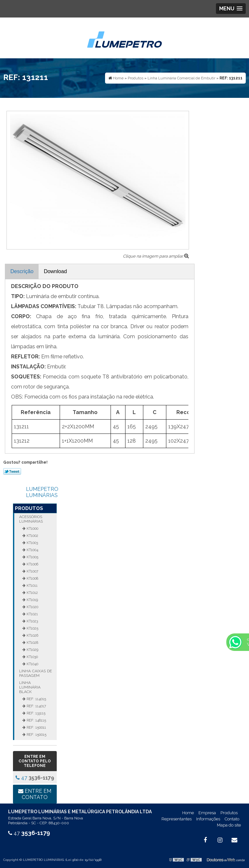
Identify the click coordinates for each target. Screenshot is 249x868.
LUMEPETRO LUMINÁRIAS (42, 492)
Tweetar (12, 471)
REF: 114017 (36, 706)
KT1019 (32, 600)
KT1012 (32, 593)
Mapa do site (229, 825)
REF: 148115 (36, 720)
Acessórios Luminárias (31, 519)
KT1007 (32, 571)
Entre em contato (35, 794)
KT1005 (32, 557)
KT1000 (32, 528)
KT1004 (32, 550)
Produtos (29, 508)
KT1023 (32, 621)
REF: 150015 (36, 735)
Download (55, 271)
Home (188, 813)
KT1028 (32, 642)
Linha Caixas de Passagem (36, 673)
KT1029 (32, 650)
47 (35, 778)
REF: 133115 (36, 713)
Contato (232, 819)
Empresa (207, 813)
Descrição (22, 271)
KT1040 (32, 664)
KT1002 (32, 536)
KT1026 (32, 635)
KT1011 (32, 585)
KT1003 (32, 543)
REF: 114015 (36, 699)
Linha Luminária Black (30, 687)
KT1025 (32, 628)
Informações (208, 819)
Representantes (177, 819)
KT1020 (32, 607)
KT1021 (32, 614)
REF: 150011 (36, 727)
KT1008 (32, 578)
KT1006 (32, 564)
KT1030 (32, 657)
